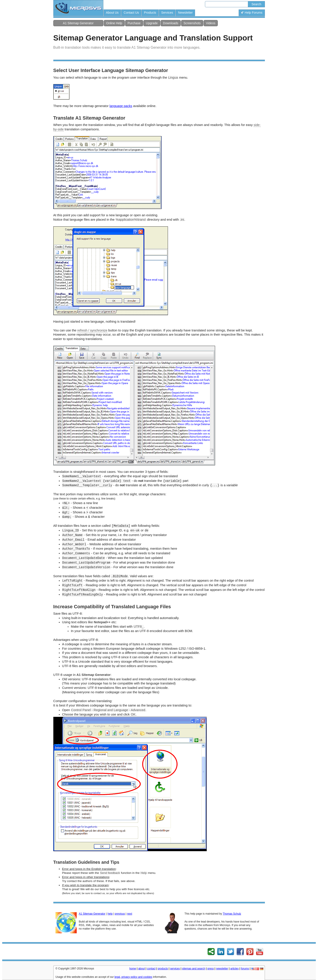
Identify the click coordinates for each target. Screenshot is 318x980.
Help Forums (252, 13)
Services (167, 13)
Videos (211, 23)
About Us (112, 13)
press (211, 969)
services (175, 969)
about (141, 969)
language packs (121, 106)
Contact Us (131, 13)
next (130, 914)
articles (234, 969)
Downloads (171, 23)
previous (120, 914)
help (110, 914)
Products (150, 13)
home (133, 969)
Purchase (134, 23)
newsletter (222, 969)
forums (245, 969)
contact (151, 969)
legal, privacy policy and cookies (133, 977)
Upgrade (152, 23)
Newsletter (185, 13)
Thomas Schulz (232, 914)
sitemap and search (194, 969)
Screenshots (192, 23)
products (163, 969)
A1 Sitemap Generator (78, 23)
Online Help (114, 23)
